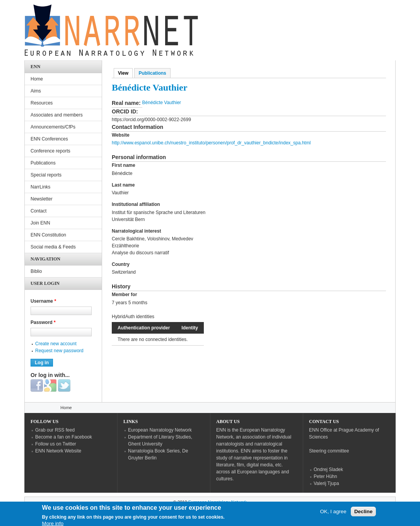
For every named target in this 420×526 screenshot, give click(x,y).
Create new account (56, 344)
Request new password (59, 351)
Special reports (46, 175)
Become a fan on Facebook (64, 437)
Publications (152, 73)
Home (37, 79)
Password (43, 322)
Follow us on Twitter (56, 444)
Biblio (36, 271)
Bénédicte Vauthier (162, 103)
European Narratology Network (160, 430)
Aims (36, 91)
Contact (38, 211)
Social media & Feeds (53, 247)
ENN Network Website (58, 451)
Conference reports (50, 151)
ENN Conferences (49, 139)
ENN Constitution (48, 235)
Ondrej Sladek (328, 469)
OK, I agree (333, 514)
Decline (363, 514)
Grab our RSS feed (55, 430)
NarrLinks (40, 187)
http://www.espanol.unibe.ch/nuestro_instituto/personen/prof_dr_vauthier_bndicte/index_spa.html (211, 143)
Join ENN (40, 223)
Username (43, 301)
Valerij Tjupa (326, 483)
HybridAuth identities (133, 317)
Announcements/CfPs (53, 127)
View (125, 73)
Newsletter (42, 199)
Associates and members (57, 115)
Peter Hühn (325, 476)
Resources (42, 103)
